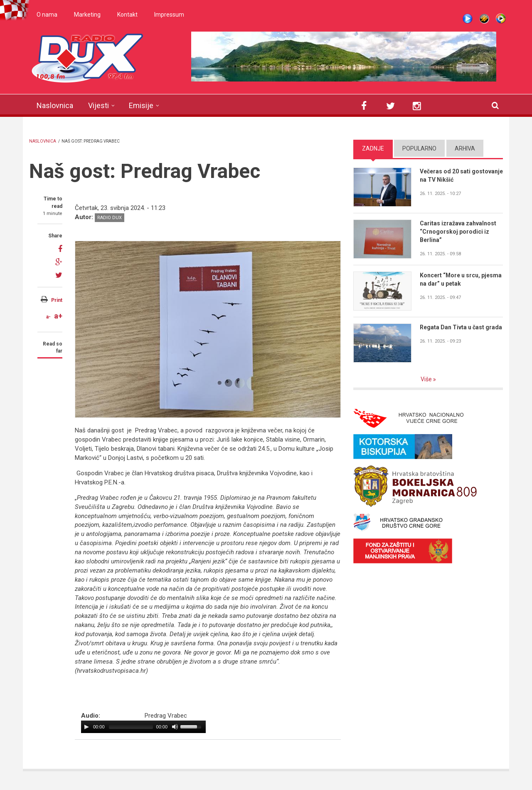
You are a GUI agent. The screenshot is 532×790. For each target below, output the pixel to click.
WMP (501, 19)
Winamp (484, 19)
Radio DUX (110, 218)
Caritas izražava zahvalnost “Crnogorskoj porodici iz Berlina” (458, 232)
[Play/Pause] (86, 727)
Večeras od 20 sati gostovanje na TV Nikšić (461, 175)
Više (427, 379)
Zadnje (373, 148)
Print (57, 300)
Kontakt (127, 15)
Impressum (169, 15)
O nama (47, 15)
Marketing (87, 15)
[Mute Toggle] (175, 727)
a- (48, 317)
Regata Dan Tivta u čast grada (461, 327)
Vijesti (99, 105)
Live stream (468, 19)
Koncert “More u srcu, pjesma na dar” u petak (461, 279)
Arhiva (465, 148)
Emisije (141, 105)
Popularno (419, 148)
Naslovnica (55, 105)
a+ (58, 316)
